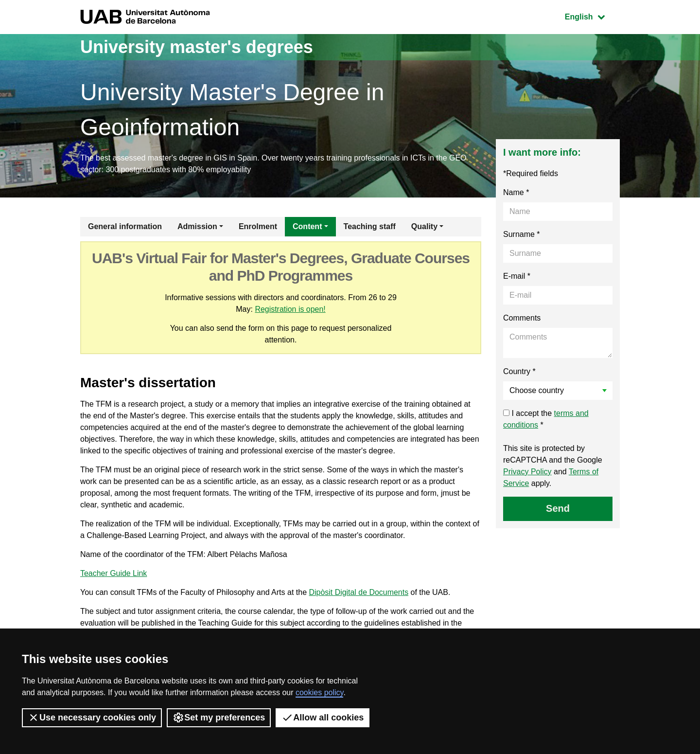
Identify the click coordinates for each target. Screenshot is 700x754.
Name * (516, 192)
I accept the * (546, 419)
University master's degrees (197, 47)
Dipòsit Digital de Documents (359, 592)
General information (125, 226)
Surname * (522, 234)
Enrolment (258, 226)
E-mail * (517, 276)
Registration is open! (290, 309)
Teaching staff (370, 226)
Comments (522, 318)
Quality (424, 226)
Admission (197, 226)
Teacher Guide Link (114, 573)
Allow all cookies (323, 718)
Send (558, 508)
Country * (519, 371)
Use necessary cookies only (92, 718)
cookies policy (319, 692)
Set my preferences (219, 718)
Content (307, 226)
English (592, 16)
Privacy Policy (527, 472)
